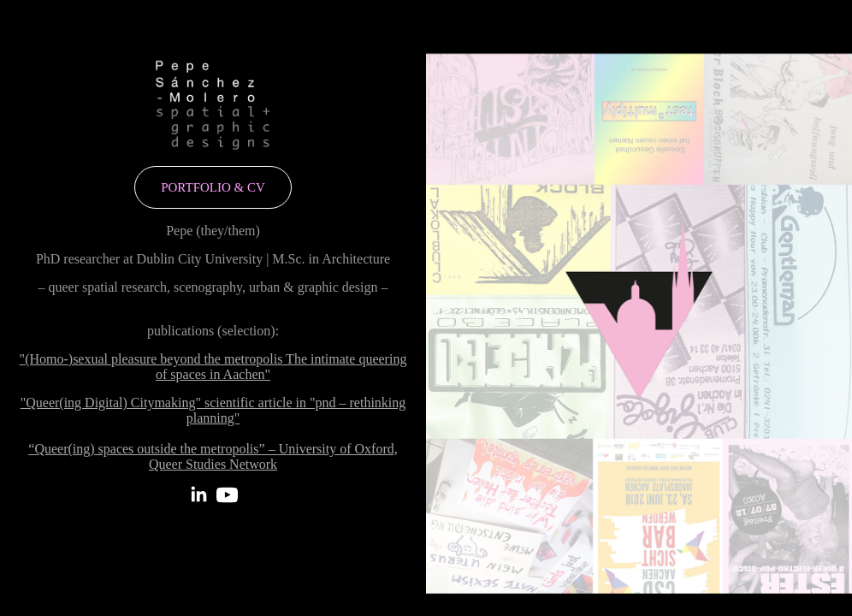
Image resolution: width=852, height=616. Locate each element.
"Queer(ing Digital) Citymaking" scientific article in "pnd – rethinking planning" (213, 410)
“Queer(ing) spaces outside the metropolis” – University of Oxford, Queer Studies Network (213, 456)
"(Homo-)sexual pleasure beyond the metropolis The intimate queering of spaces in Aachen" (213, 367)
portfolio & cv (213, 187)
